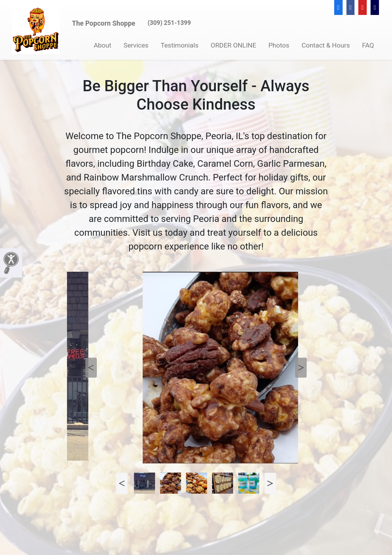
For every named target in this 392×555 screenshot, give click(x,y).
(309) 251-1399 (169, 23)
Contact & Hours (326, 45)
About (103, 45)
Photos (279, 45)
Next (301, 368)
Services (136, 45)
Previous (91, 368)
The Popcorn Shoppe (104, 23)
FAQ (368, 45)
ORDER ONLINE (233, 45)
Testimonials (180, 45)
